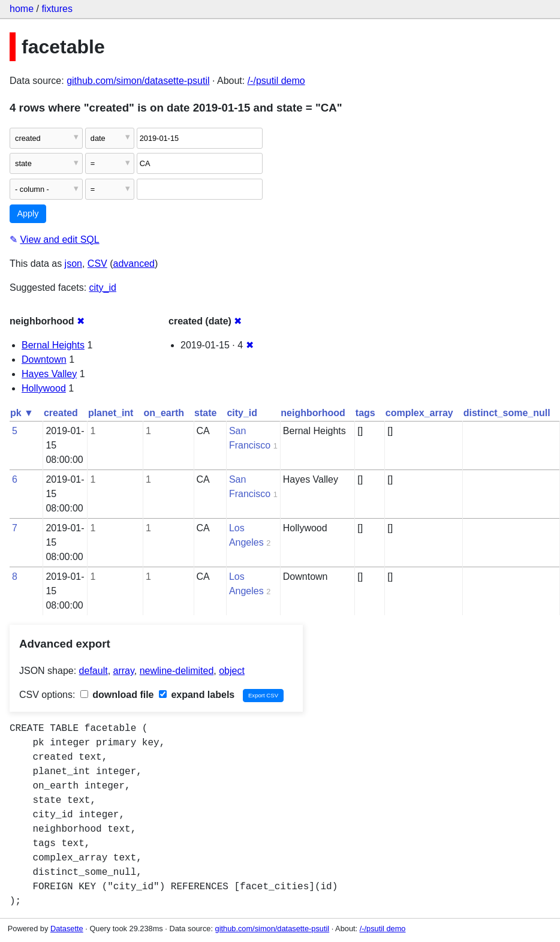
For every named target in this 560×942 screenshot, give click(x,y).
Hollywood (44, 388)
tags (365, 413)
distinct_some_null (507, 413)
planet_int (111, 413)
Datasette (67, 929)
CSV (97, 264)
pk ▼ (22, 413)
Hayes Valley (49, 374)
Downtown (44, 359)
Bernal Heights (53, 345)
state (205, 413)
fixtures (57, 9)
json (73, 264)
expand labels (197, 695)
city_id (103, 288)
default (94, 671)
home (22, 9)
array (124, 671)
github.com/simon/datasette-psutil (138, 81)
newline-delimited (177, 671)
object (232, 671)
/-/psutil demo (276, 81)
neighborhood (313, 413)
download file (117, 695)
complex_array (419, 413)
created (61, 413)
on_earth (164, 413)
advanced (134, 264)
